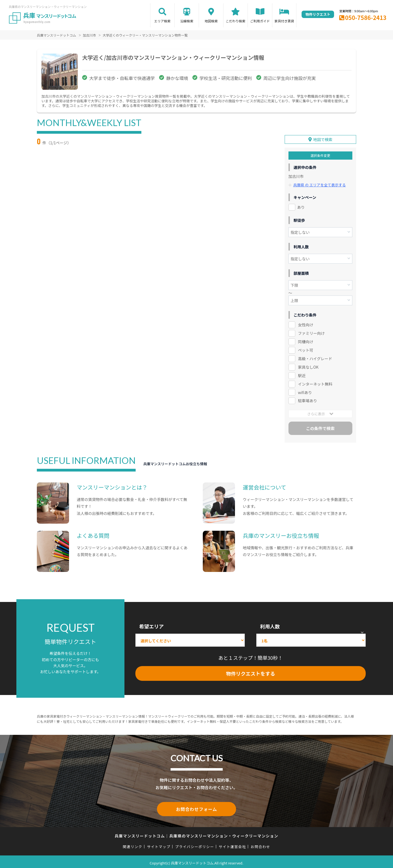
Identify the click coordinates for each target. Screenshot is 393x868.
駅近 (302, 374)
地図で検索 (323, 138)
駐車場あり (308, 399)
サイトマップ (159, 844)
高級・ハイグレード (315, 357)
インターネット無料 (315, 382)
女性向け (306, 323)
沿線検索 (187, 21)
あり (301, 206)
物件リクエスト (318, 14)
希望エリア (151, 625)
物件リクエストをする (251, 672)
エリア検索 (162, 21)
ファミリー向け (311, 332)
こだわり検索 (236, 21)
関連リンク (133, 844)
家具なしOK (308, 365)
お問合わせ (261, 844)
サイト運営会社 (232, 844)
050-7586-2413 (366, 17)
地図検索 (211, 21)
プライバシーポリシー (194, 844)
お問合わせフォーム (196, 807)
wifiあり (305, 391)
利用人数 (270, 625)
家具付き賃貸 (284, 21)
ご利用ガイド (260, 21)
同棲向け (306, 340)
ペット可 (306, 348)
